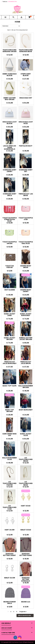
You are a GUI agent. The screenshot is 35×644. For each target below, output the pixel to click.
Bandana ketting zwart (10, 555)
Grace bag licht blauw (10, 123)
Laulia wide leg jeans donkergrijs (10, 147)
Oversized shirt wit (26, 171)
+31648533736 (12, 2)
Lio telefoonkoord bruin (26, 459)
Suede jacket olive (26, 435)
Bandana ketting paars (26, 555)
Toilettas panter (10, 267)
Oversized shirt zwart (10, 171)
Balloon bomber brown (26, 387)
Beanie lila (26, 602)
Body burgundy (26, 410)
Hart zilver (10, 530)
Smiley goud (26, 530)
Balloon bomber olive (10, 459)
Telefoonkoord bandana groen (10, 51)
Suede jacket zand (10, 315)
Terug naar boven (25, 615)
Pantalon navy (26, 146)
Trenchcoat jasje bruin (26, 363)
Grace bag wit (26, 98)
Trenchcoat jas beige (26, 195)
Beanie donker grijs (10, 603)
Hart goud (26, 506)
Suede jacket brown (10, 339)
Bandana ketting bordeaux (26, 579)
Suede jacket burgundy (26, 315)
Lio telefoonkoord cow (10, 507)
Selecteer (11, 26)
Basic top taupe (10, 386)
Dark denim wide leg (10, 435)
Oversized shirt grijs (10, 195)
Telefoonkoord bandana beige (26, 51)
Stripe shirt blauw (26, 75)
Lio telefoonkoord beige (26, 483)
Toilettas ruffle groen (10, 243)
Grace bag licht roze (26, 123)
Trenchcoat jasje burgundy (10, 363)
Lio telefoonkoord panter (10, 483)
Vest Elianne (10, 290)
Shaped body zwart (26, 291)
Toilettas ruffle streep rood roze (10, 219)
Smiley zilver (10, 578)
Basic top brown (10, 411)
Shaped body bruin (26, 267)
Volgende (23, 612)
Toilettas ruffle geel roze (26, 243)
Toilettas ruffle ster (26, 219)
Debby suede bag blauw (10, 75)
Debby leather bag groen (10, 99)
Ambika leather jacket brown (26, 339)
